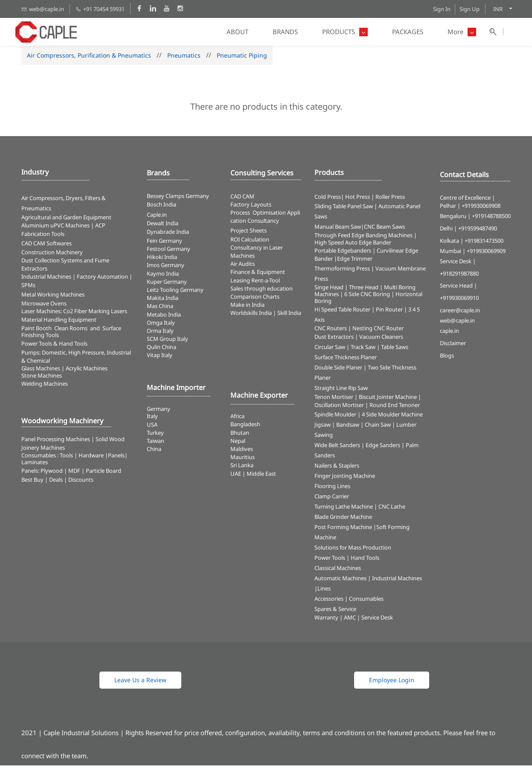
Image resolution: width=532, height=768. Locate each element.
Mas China (160, 308)
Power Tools (330, 560)
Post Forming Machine (343, 529)
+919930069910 (459, 300)
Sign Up (469, 9)
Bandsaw (348, 427)
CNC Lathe (392, 509)
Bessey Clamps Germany (178, 198)
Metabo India (164, 317)
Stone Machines (42, 378)
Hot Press (358, 199)
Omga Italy (161, 325)
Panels (116, 457)
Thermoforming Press (342, 271)
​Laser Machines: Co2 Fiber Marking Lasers (74, 313)
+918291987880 (459, 276)
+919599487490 (478, 231)
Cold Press (328, 199)
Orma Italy (160, 333)
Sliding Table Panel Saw (344, 209)
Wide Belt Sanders (337, 448)
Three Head (364, 289)
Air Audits (243, 266)
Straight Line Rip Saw (341, 390)
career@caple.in (460, 313)
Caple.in (157, 217)
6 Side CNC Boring (367, 296)
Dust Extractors (334, 339)
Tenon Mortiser (334, 399)
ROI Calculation (250, 241)
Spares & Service (335, 611)
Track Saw (363, 349)
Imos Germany (166, 268)
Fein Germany (165, 243)
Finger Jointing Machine (345, 478)
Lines (324, 591)
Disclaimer (453, 345)
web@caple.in (457, 323)
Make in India (248, 307)
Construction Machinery (52, 254)
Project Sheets (249, 233)
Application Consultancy (265, 219)
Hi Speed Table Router (342, 311)
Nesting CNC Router (378, 330)
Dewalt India (163, 225)
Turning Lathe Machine (344, 509)
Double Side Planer (338, 369)
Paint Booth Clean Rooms (54, 330)
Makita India (163, 300)
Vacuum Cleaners (381, 339)
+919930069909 (486, 253)
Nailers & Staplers (337, 468)
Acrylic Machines (87, 371)
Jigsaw (323, 427)
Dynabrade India (168, 234)
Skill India (289, 315)
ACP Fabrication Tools (63, 232)
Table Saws (395, 349)
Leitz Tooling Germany (175, 292)
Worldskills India (251, 315)
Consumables (366, 601)
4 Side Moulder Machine (392, 417)
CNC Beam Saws (384, 229)
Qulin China (161, 349)
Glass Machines (41, 371)
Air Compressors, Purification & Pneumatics (89, 57)
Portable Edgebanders (343, 253)
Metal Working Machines (53, 297)
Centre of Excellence (465, 200)
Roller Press (390, 199)
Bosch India (161, 207)
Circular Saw (330, 349)
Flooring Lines (332, 489)
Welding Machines (45, 386)
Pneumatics (184, 57)
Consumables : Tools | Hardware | (65, 457)
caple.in (449, 333)
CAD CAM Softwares (47, 245)
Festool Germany (169, 251)
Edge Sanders (383, 448)
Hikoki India (162, 259)
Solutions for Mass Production (353, 550)
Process (241, 215)
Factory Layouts (251, 207)
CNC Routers (331, 330)
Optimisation (269, 215)
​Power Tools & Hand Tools (54, 346)
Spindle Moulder (335, 417)
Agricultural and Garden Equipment (66, 220)
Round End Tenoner (395, 407)
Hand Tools (365, 560)
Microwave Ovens (44, 305)
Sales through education (262, 291)
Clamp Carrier (332, 499)
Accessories (329, 601)
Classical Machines (338, 570)
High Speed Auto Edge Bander (353, 245)
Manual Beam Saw (338, 229)
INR (498, 9)
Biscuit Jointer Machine (388, 399)
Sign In (442, 9)
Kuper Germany (167, 284)
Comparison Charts (255, 299)
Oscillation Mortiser (339, 407)
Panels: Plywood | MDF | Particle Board (71, 473)
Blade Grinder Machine (343, 519)
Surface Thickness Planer (346, 359)
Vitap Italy (160, 358)
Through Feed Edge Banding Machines (363, 238)
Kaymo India (163, 276)
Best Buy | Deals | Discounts (57, 482)
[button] (140, 683)
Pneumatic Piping (242, 57)
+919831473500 (484, 243)
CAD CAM (242, 198)
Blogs (447, 358)
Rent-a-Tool (266, 282)
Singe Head (329, 289)
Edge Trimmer (355, 261)
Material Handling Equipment (59, 322)
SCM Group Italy (167, 341)
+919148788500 (491, 218)
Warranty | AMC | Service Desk (354, 620)
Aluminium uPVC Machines (55, 228)
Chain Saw (378, 427)
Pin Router (389, 311)
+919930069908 (481, 208)
